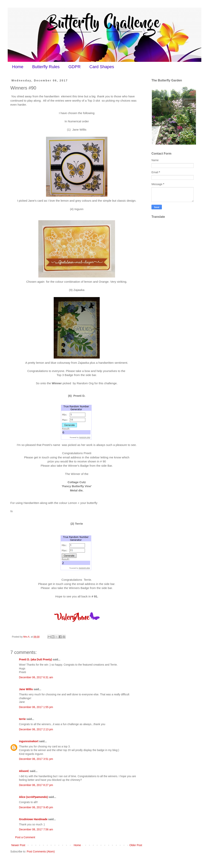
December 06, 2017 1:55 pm (36, 707)
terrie (22, 719)
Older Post (136, 845)
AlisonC (24, 771)
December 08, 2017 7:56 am (36, 829)
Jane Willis (26, 689)
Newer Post (18, 845)
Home (18, 67)
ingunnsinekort (29, 741)
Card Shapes (102, 67)
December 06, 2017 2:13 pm (36, 729)
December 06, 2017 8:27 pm (36, 785)
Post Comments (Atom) (41, 851)
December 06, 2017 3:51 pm (36, 759)
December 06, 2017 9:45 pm (36, 807)
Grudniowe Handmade (33, 819)
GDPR (75, 67)
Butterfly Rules (46, 67)
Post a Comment (25, 837)
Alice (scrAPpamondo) (33, 797)
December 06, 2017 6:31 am (36, 677)
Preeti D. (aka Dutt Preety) (35, 659)
